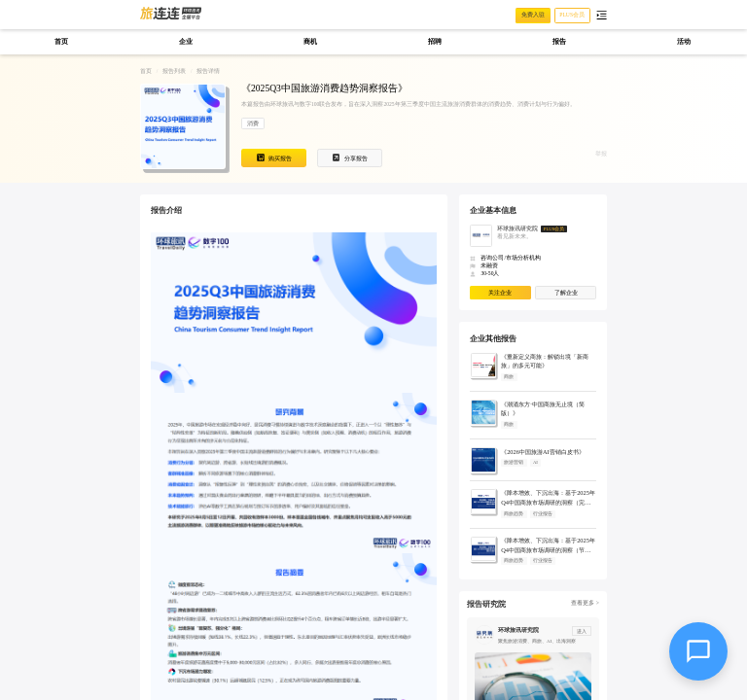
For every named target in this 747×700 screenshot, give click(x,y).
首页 (146, 71)
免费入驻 (533, 15)
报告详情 (208, 71)
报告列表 (174, 71)
